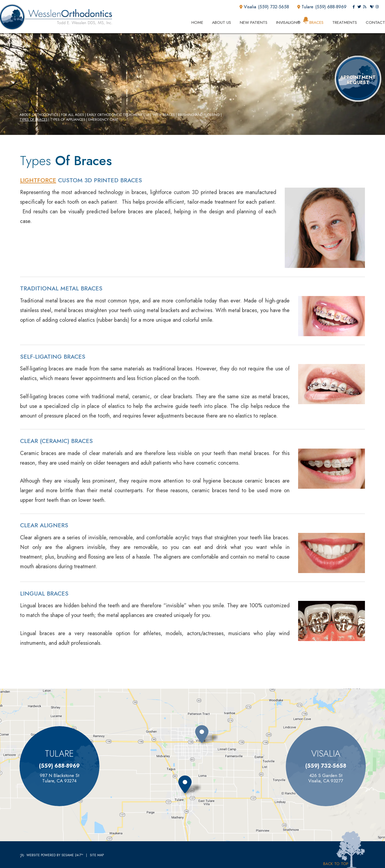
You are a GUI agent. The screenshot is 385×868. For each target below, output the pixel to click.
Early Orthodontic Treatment (115, 115)
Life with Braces (160, 115)
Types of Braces (34, 120)
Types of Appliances (68, 120)
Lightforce (38, 180)
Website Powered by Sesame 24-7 (52, 855)
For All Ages (72, 115)
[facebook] (354, 7)
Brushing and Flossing (199, 115)
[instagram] (377, 7)
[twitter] (359, 7)
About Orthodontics (39, 115)
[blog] (365, 7)
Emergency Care (103, 120)
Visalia (248, 7)
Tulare (305, 7)
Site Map (97, 855)
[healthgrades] (372, 7)
